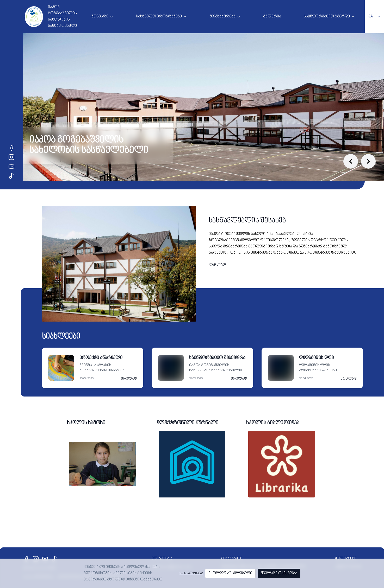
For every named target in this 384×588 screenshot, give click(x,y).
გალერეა (272, 17)
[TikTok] (11, 176)
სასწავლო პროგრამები (159, 17)
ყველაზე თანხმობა (279, 573)
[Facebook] (11, 148)
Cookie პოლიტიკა (191, 573)
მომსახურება (223, 17)
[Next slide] (368, 161)
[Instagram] (11, 157)
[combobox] (374, 17)
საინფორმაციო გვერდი (327, 17)
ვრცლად (217, 265)
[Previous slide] (351, 161)
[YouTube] (11, 167)
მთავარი (100, 17)
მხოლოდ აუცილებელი (230, 573)
